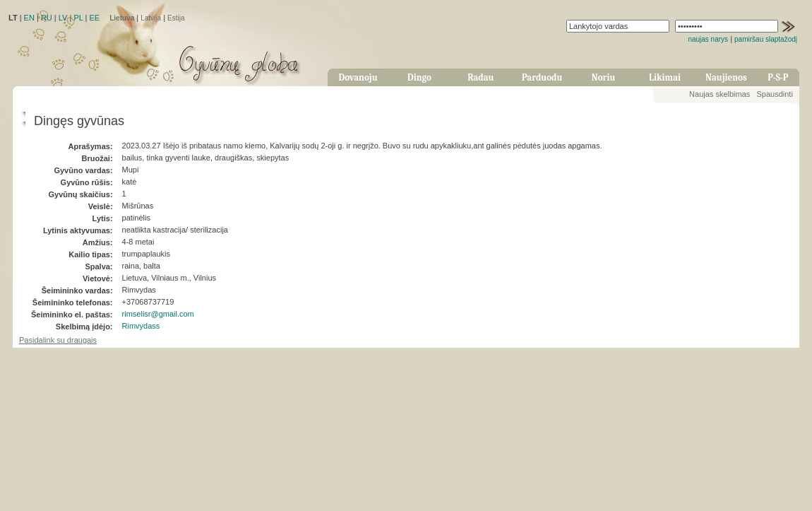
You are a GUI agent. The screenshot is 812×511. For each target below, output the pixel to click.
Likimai (665, 77)
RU (47, 18)
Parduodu (542, 77)
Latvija (151, 18)
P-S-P (778, 77)
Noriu (604, 77)
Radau (480, 77)
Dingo (419, 77)
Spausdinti (774, 94)
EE (94, 18)
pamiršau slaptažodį (766, 39)
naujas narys (708, 39)
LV (63, 18)
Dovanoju (358, 77)
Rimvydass (141, 326)
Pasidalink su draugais (58, 340)
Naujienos (726, 77)
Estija (176, 18)
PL (78, 18)
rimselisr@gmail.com (158, 314)
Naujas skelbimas (720, 94)
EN (29, 18)
